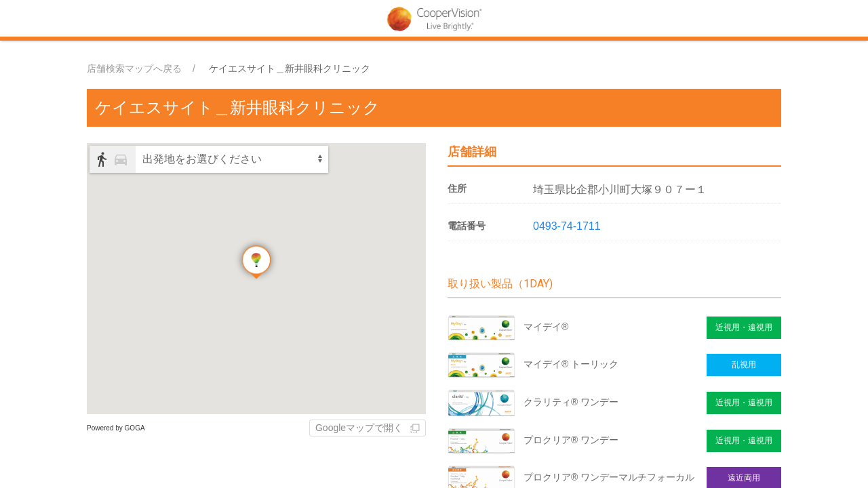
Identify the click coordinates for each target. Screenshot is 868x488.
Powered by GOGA (116, 428)
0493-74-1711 (567, 226)
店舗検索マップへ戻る (134, 68)
